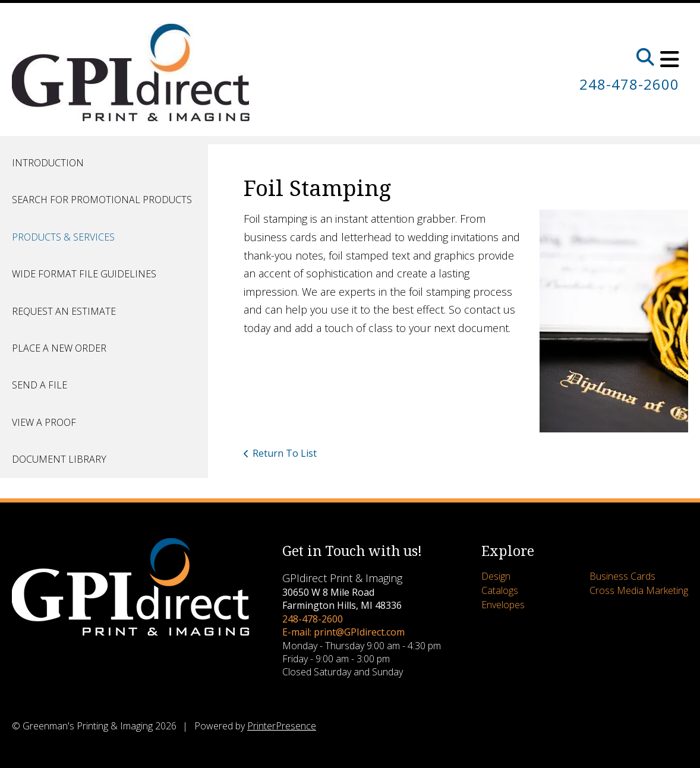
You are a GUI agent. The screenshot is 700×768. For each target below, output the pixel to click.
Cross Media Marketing (639, 590)
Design (496, 576)
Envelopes (503, 605)
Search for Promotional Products (102, 200)
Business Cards (622, 576)
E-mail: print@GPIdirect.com (343, 632)
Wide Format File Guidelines (84, 274)
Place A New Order (59, 348)
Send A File (40, 385)
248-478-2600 (629, 84)
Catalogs (500, 590)
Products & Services (63, 237)
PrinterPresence (282, 726)
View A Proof (44, 422)
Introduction (48, 163)
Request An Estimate (64, 311)
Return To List (285, 453)
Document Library (59, 459)
